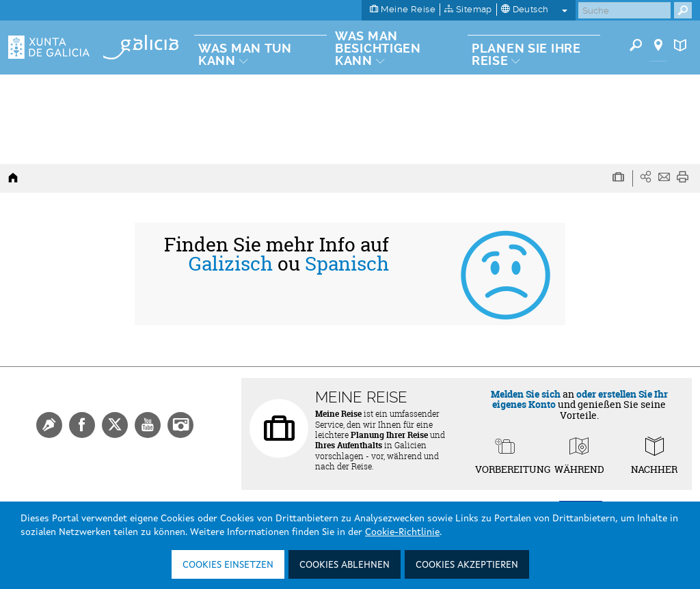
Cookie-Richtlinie (402, 532)
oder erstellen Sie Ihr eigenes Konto (580, 399)
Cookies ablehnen (345, 565)
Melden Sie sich (526, 394)
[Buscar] (624, 10)
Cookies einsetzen (228, 565)
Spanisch (347, 264)
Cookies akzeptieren (467, 565)
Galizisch (231, 264)
